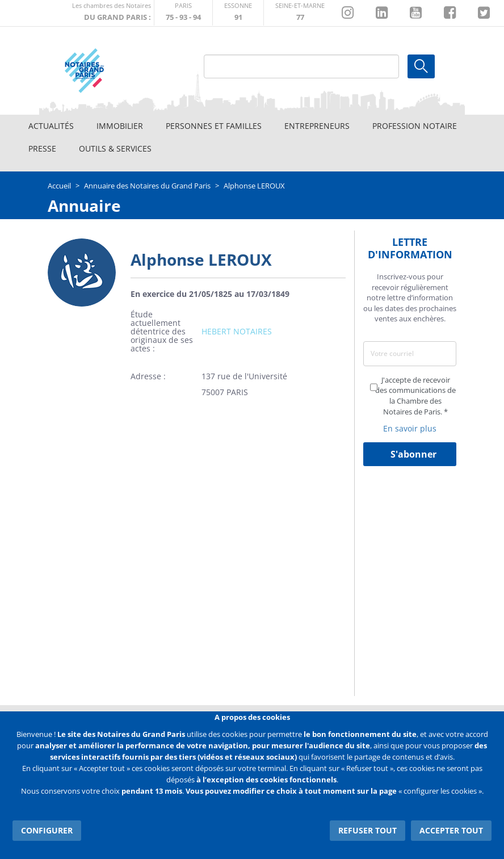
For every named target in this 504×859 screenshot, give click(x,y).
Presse (42, 148)
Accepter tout (451, 830)
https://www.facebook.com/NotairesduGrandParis (450, 13)
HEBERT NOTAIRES (237, 331)
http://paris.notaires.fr (183, 13)
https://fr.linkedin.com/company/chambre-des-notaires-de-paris (382, 13)
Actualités (51, 126)
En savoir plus (410, 428)
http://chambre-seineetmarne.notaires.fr (300, 13)
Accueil (59, 186)
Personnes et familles (214, 126)
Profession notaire (415, 126)
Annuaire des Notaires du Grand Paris (147, 186)
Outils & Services (115, 148)
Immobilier (120, 126)
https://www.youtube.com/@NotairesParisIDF (416, 13)
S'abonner (413, 454)
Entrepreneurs (317, 126)
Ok (421, 66)
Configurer (47, 830)
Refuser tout (367, 830)
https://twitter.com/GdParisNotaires (484, 13)
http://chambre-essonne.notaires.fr (238, 13)
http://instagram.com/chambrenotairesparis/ (348, 13)
